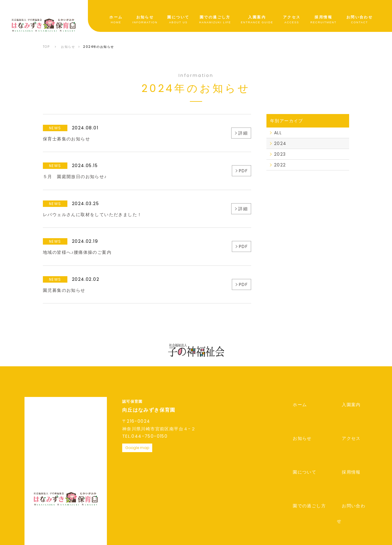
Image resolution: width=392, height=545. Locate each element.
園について (178, 17)
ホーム (116, 17)
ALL (278, 133)
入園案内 (257, 17)
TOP (46, 47)
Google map (137, 448)
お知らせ (145, 17)
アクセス (292, 17)
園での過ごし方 (215, 17)
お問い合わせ (360, 17)
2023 (280, 154)
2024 (280, 143)
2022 (280, 165)
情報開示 (95, 503)
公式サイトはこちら (310, 503)
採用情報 (323, 17)
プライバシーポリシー (48, 503)
